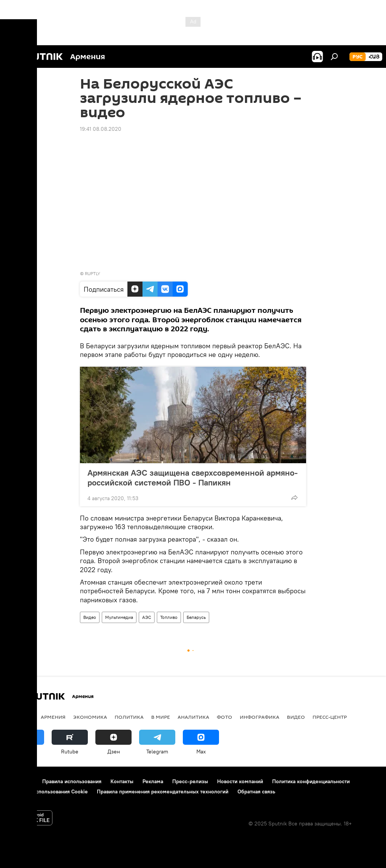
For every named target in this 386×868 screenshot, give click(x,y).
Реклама (153, 781)
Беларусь (196, 617)
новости (21, 717)
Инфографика (260, 717)
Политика (129, 717)
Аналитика (193, 717)
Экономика (90, 717)
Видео (90, 617)
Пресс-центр (330, 717)
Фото (224, 717)
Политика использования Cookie (48, 791)
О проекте (21, 781)
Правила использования (72, 781)
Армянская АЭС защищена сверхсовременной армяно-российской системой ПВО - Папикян (193, 478)
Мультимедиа (119, 617)
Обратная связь (256, 791)
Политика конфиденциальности (311, 781)
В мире (161, 717)
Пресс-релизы (190, 781)
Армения (53, 717)
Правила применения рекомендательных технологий (163, 791)
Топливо (169, 617)
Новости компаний (240, 781)
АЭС (147, 617)
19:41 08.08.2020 (101, 129)
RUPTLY (93, 273)
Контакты (122, 781)
